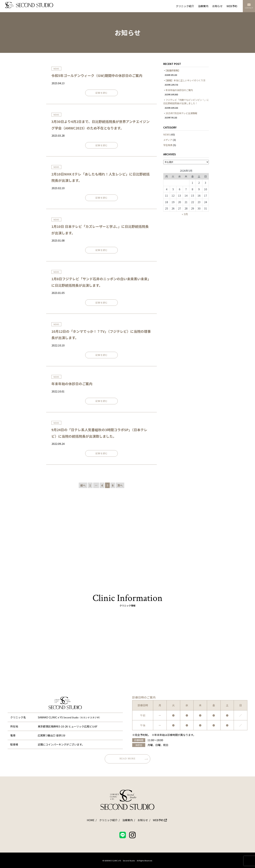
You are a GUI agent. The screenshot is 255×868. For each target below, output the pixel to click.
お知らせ (217, 6)
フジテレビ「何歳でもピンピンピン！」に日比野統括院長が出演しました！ (186, 102)
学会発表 (168, 145)
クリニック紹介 (185, 6)
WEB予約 (232, 6)
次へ (120, 485)
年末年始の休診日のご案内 (72, 384)
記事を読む (102, 93)
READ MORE (134, 759)
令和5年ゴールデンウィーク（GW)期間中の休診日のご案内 (97, 75)
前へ (83, 485)
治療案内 (203, 6)
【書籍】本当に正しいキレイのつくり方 (185, 80)
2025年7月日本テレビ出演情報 (181, 113)
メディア (168, 140)
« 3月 (185, 214)
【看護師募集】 (173, 70)
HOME (91, 820)
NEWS (167, 134)
